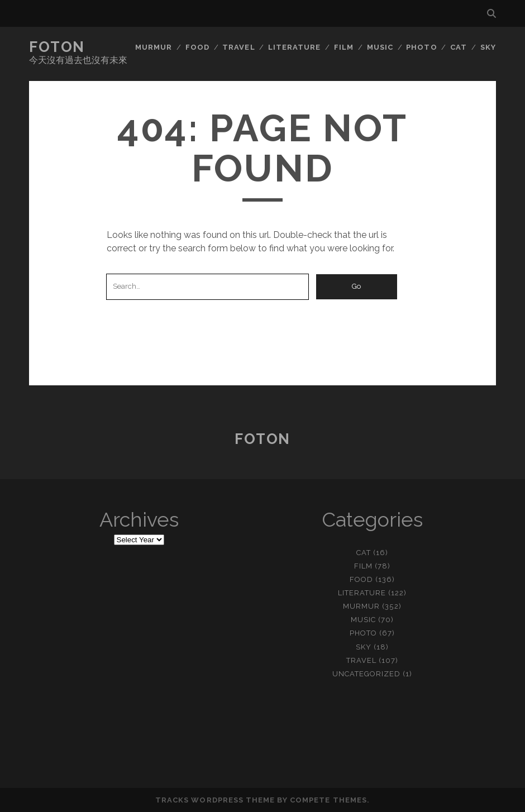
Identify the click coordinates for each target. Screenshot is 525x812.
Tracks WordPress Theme (215, 800)
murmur (154, 47)
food (197, 47)
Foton (57, 47)
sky (488, 47)
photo (421, 47)
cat (459, 47)
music (380, 47)
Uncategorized (367, 674)
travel (238, 47)
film (344, 47)
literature (294, 47)
